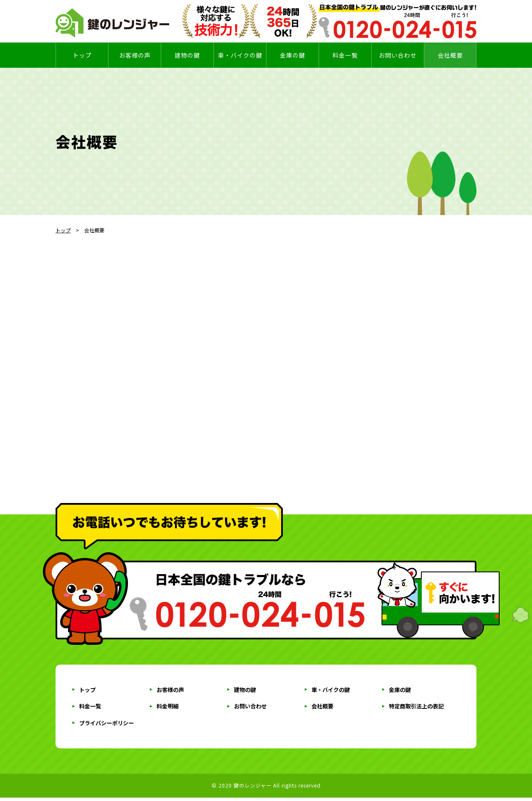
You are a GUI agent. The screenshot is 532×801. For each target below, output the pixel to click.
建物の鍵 (187, 55)
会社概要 (450, 55)
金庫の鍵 (293, 55)
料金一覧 (91, 708)
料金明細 (168, 708)
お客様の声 (135, 55)
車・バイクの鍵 (240, 55)
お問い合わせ (252, 708)
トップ (82, 55)
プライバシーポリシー (109, 726)
